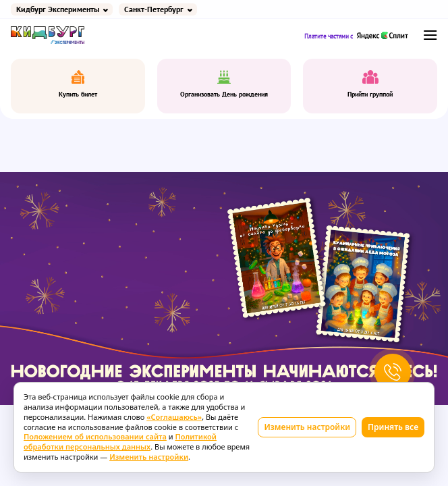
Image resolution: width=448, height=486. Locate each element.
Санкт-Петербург (154, 9)
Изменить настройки (307, 427)
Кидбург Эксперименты (58, 9)
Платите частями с (357, 35)
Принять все (393, 427)
